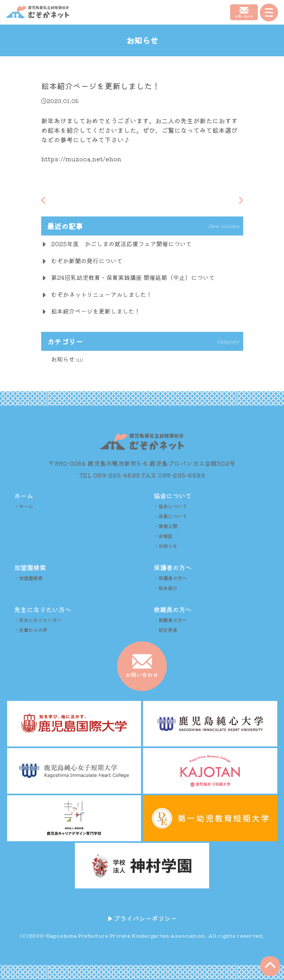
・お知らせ (166, 546)
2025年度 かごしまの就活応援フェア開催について (121, 244)
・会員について (170, 516)
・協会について (170, 506)
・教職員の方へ (170, 620)
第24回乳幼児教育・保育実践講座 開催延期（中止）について (133, 277)
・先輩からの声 (31, 630)
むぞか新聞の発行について (87, 261)
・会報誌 (163, 536)
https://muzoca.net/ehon (81, 159)
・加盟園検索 (29, 578)
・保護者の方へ (170, 578)
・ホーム (24, 506)
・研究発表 (166, 630)
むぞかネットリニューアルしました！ (102, 294)
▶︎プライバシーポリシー (142, 918)
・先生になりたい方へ (38, 620)
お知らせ (63, 359)
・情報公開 (166, 526)
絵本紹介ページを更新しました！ (96, 311)
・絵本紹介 (166, 588)
